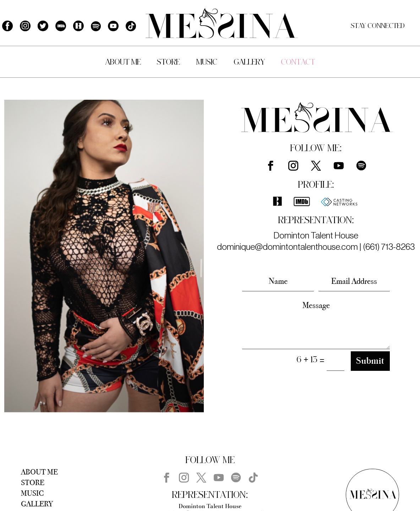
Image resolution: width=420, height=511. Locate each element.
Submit (370, 361)
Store (168, 63)
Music (207, 63)
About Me (123, 63)
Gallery (249, 63)
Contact (298, 63)
